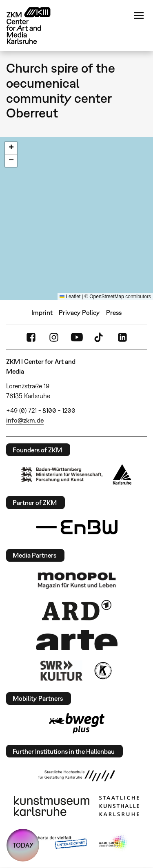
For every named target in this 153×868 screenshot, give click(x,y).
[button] (11, 148)
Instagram (54, 337)
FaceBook (31, 337)
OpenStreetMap (107, 297)
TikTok (100, 337)
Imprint (42, 312)
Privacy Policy (79, 312)
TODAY (23, 845)
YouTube (77, 337)
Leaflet (70, 297)
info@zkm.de (25, 420)
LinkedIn (122, 337)
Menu (139, 15)
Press (114, 312)
